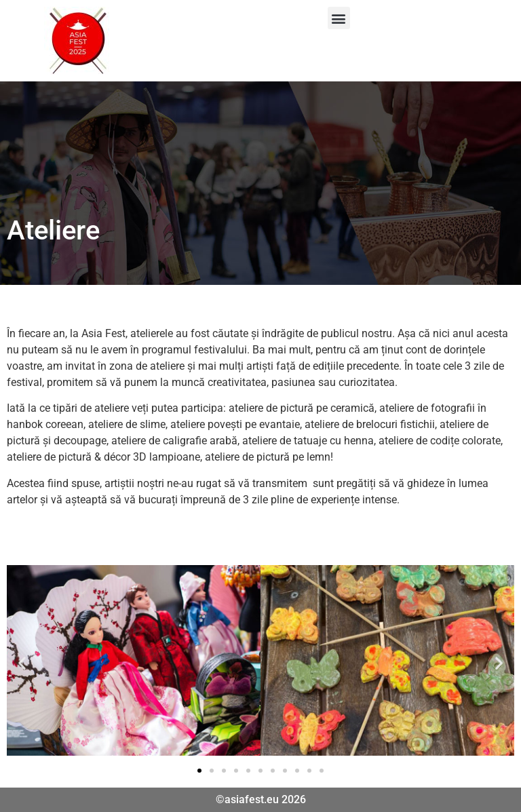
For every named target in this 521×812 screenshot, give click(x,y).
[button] (339, 18)
